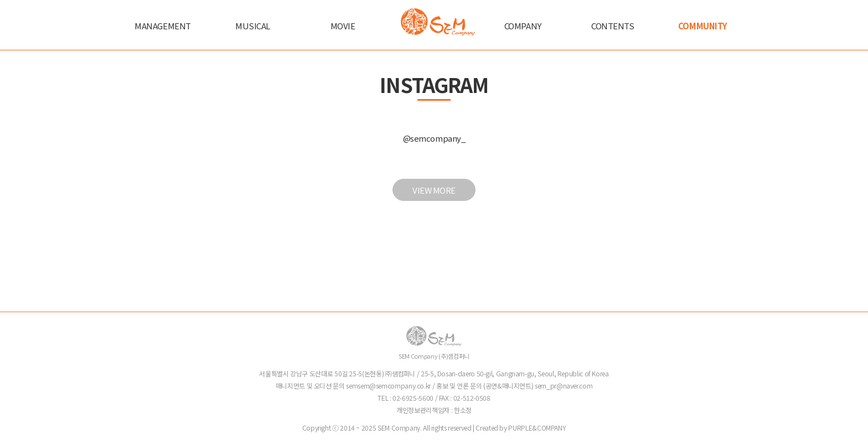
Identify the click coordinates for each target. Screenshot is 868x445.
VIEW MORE (434, 190)
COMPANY (523, 26)
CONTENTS (613, 26)
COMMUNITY (703, 26)
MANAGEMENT (163, 26)
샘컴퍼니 (438, 22)
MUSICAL (253, 26)
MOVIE (343, 26)
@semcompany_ (434, 138)
